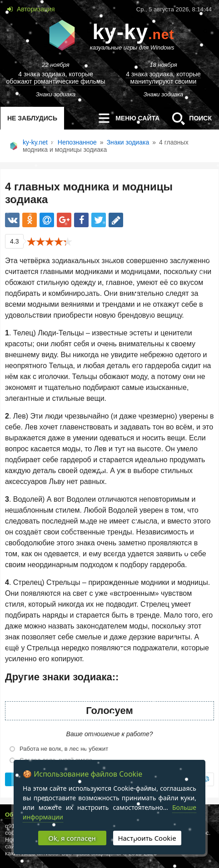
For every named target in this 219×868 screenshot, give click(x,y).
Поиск (189, 118)
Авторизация (35, 9)
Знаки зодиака (128, 142)
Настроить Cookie (147, 838)
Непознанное (77, 142)
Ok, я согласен (72, 838)
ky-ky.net (35, 142)
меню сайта (126, 118)
